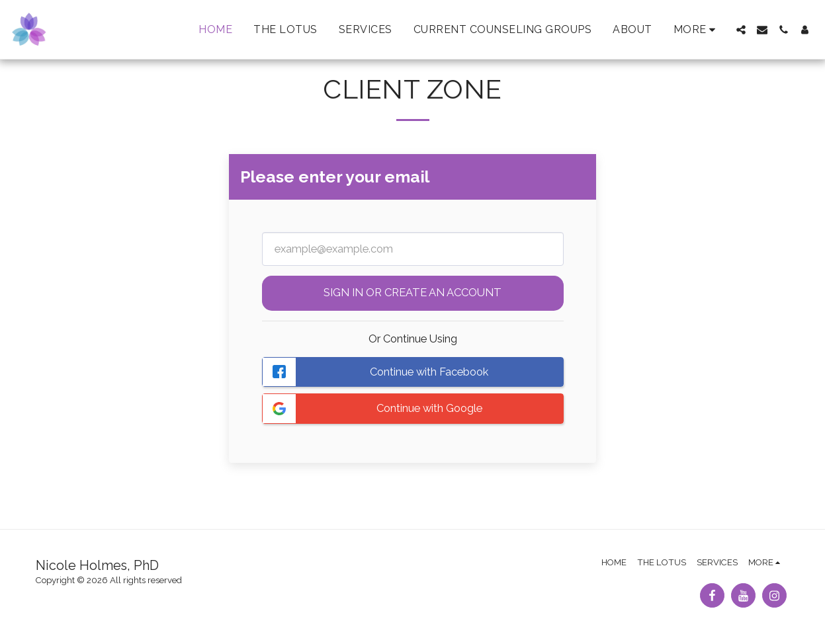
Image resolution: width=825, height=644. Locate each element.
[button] (741, 30)
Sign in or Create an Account (412, 292)
